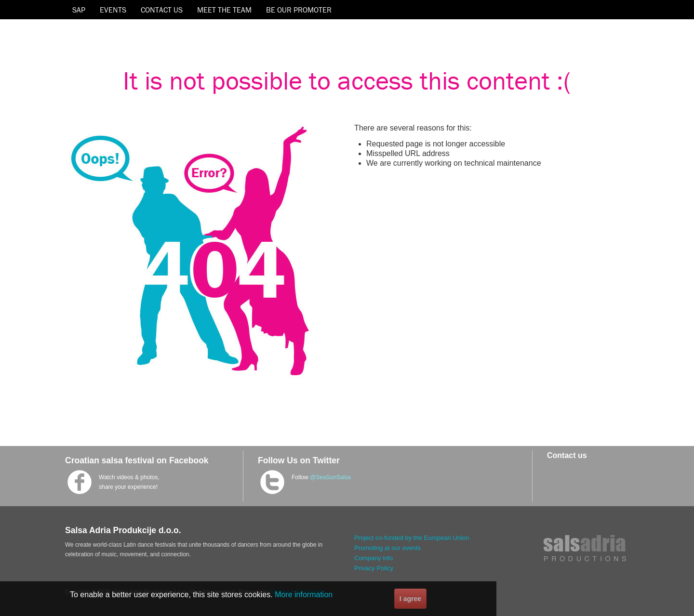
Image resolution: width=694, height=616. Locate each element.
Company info (374, 558)
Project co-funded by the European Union (412, 538)
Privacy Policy (374, 568)
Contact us (567, 455)
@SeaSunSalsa (330, 477)
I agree (410, 599)
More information (304, 595)
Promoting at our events (387, 548)
